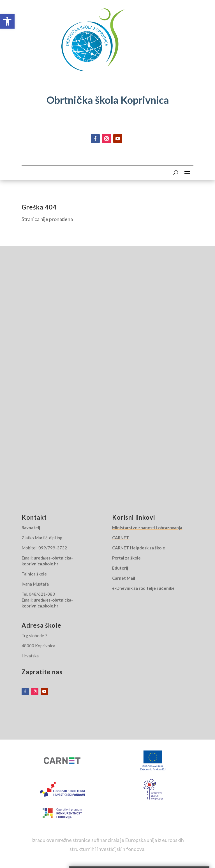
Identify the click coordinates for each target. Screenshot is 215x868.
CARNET (121, 538)
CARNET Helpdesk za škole (139, 548)
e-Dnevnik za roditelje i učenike (143, 588)
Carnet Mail (124, 578)
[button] (7, 21)
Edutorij (120, 568)
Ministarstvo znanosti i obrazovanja (147, 528)
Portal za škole (126, 558)
